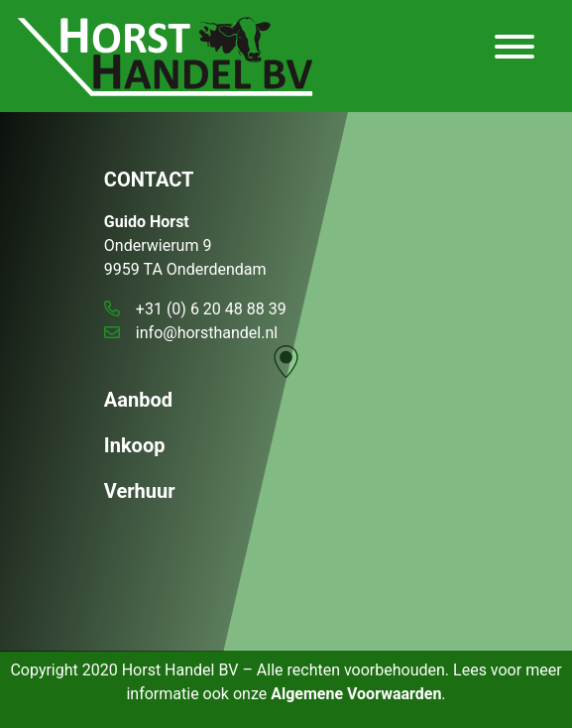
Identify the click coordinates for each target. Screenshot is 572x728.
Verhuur (140, 491)
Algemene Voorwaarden (356, 694)
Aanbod (138, 400)
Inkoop (135, 445)
